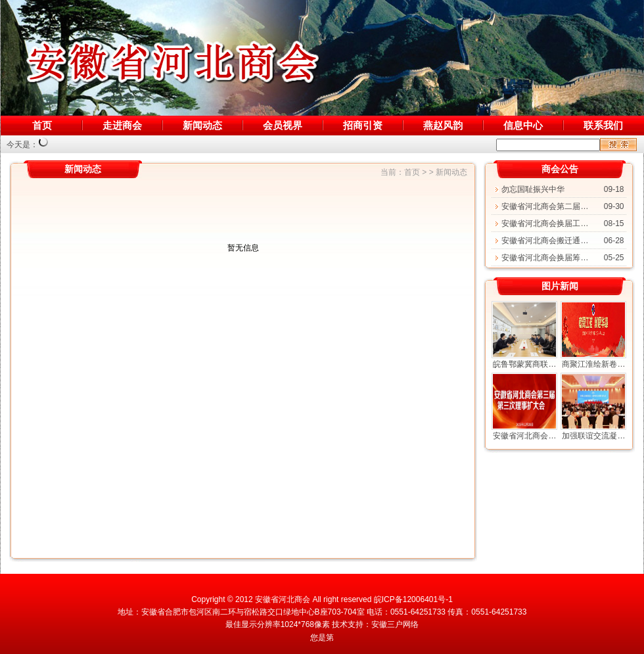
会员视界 (283, 125)
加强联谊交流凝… (593, 436)
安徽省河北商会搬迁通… (545, 241)
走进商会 (122, 125)
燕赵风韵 (443, 125)
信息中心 (523, 125)
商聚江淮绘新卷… (593, 364)
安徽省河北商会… (524, 436)
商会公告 (560, 169)
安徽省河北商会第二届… (545, 206)
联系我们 (603, 125)
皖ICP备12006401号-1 (413, 599)
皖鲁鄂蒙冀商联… (524, 364)
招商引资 (363, 125)
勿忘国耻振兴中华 (533, 189)
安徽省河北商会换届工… (545, 223)
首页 (42, 125)
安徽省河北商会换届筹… (545, 258)
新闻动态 (202, 125)
